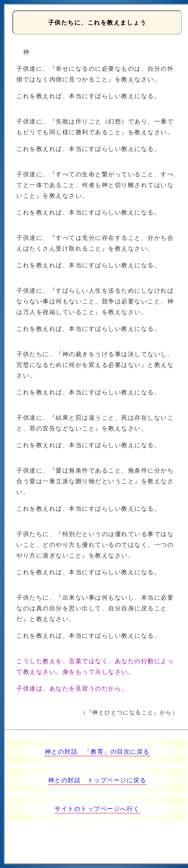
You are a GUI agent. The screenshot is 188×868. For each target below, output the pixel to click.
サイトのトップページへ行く (97, 809)
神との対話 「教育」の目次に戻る (97, 751)
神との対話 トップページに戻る (97, 780)
